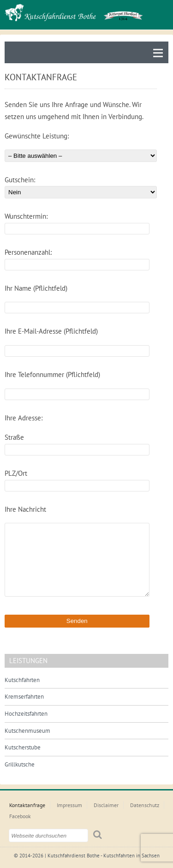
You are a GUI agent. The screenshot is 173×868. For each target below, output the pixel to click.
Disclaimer (106, 805)
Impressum (69, 805)
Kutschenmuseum (27, 731)
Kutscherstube (23, 747)
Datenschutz (145, 805)
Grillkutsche (20, 764)
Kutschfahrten (22, 680)
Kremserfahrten (24, 697)
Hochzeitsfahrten (26, 714)
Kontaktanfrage (27, 805)
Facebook (20, 816)
